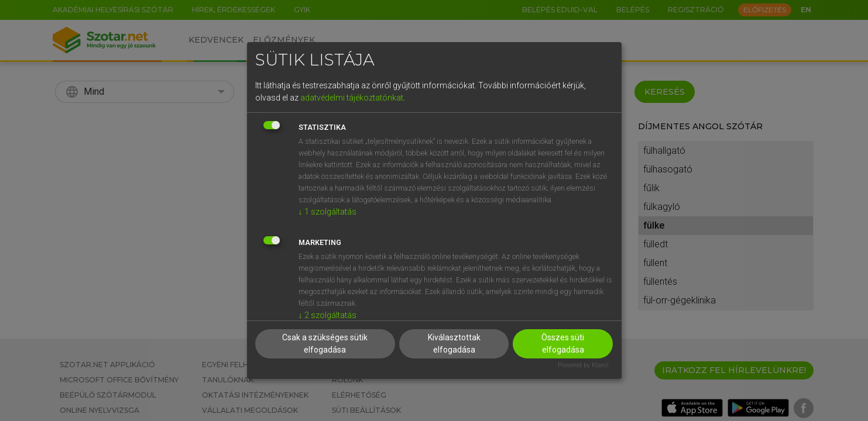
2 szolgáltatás (327, 315)
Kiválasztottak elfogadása (454, 344)
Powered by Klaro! (583, 365)
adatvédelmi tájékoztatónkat (352, 98)
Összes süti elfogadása (563, 344)
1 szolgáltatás (327, 212)
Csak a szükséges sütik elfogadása (325, 344)
